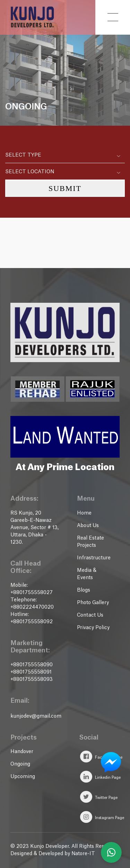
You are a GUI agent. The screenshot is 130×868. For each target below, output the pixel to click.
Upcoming (23, 777)
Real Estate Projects (90, 542)
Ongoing (20, 764)
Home (84, 513)
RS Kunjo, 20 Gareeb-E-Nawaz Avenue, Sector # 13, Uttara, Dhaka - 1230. (34, 528)
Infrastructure (94, 558)
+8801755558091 (31, 672)
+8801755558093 (32, 679)
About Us (88, 526)
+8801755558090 (32, 665)
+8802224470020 (32, 607)
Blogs (84, 590)
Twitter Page (99, 797)
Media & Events (87, 574)
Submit (65, 188)
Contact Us (90, 615)
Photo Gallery (93, 603)
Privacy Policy (93, 628)
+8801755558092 (32, 622)
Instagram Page (102, 817)
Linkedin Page (100, 777)
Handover (22, 752)
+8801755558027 (32, 593)
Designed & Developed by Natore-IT (53, 854)
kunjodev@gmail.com (36, 716)
